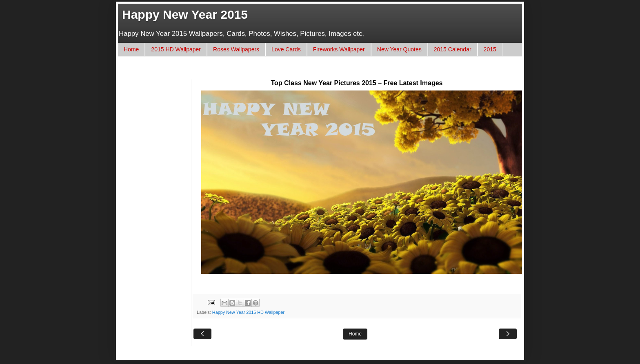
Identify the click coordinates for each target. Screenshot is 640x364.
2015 (490, 49)
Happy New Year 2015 (185, 14)
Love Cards (286, 49)
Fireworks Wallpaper (339, 49)
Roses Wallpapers (236, 49)
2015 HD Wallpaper (176, 49)
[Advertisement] (273, 72)
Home (131, 49)
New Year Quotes (399, 49)
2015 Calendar (453, 49)
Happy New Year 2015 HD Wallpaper (248, 312)
